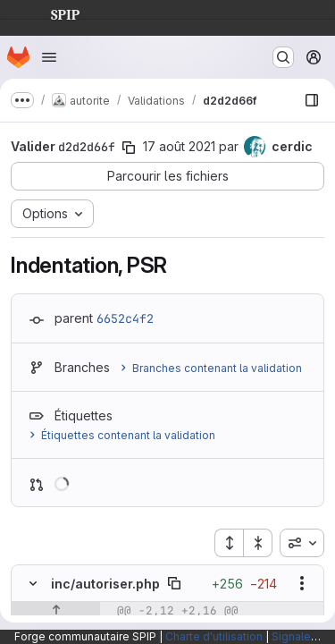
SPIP (51, 13)
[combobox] (302, 543)
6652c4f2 (125, 318)
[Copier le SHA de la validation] (129, 148)
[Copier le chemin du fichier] (174, 583)
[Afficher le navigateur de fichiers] (312, 100)
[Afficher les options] (302, 583)
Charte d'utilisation (214, 636)
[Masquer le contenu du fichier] (33, 583)
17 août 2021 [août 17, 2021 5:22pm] (179, 146)
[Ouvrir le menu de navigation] (49, 57)
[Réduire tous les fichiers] (258, 543)
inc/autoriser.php (105, 584)
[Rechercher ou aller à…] (283, 57)
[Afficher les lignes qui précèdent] (56, 611)
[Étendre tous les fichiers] (229, 543)
